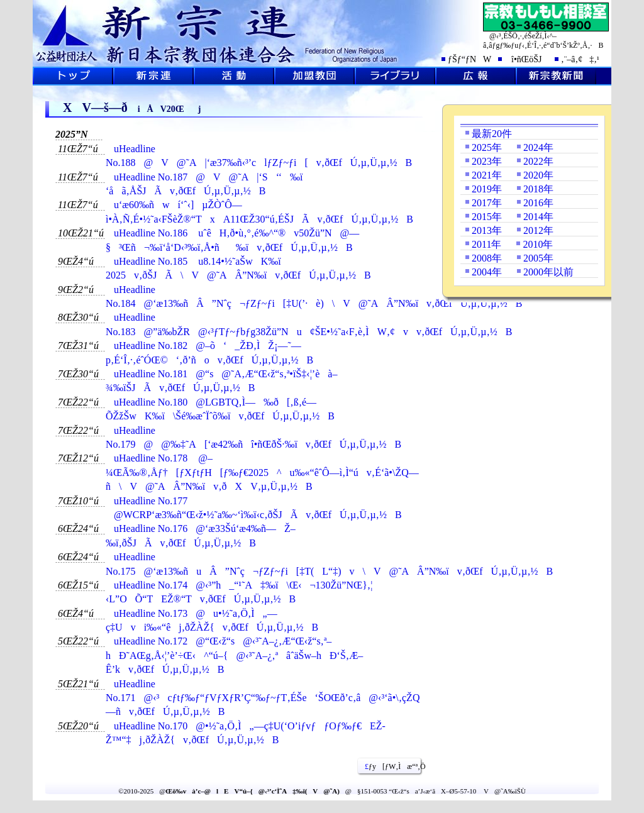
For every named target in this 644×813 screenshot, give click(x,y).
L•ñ (475, 76)
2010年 (538, 244)
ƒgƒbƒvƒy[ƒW (73, 76)
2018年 (538, 189)
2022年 (538, 161)
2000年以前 (548, 272)
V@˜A (153, 76)
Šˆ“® (234, 76)
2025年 (487, 147)
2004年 (487, 272)
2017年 (487, 203)
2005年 (538, 258)
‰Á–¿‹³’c (314, 76)
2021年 (487, 175)
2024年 (538, 147)
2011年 (486, 244)
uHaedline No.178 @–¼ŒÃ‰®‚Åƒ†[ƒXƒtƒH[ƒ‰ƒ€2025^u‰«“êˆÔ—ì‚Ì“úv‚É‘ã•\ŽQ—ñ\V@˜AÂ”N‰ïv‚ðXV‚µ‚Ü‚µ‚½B (262, 472)
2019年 (487, 189)
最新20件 (492, 134)
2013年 (487, 230)
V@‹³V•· (556, 76)
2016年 (538, 203)
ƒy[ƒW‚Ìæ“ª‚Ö (391, 766)
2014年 (538, 217)
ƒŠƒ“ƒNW (469, 59)
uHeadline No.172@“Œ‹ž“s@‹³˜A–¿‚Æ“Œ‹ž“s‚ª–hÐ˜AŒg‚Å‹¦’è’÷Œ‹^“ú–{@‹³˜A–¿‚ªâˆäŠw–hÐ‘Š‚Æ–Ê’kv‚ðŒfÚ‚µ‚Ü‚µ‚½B (234, 655)
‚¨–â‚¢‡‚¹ (580, 59)
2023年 (487, 161)
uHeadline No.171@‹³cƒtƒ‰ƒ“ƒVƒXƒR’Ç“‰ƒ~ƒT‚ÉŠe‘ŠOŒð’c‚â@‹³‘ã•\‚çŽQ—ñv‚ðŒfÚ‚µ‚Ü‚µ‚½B (263, 698)
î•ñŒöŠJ (523, 59)
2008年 (487, 258)
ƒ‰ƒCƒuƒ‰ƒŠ (395, 76)
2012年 (538, 230)
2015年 (487, 217)
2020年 (538, 175)
